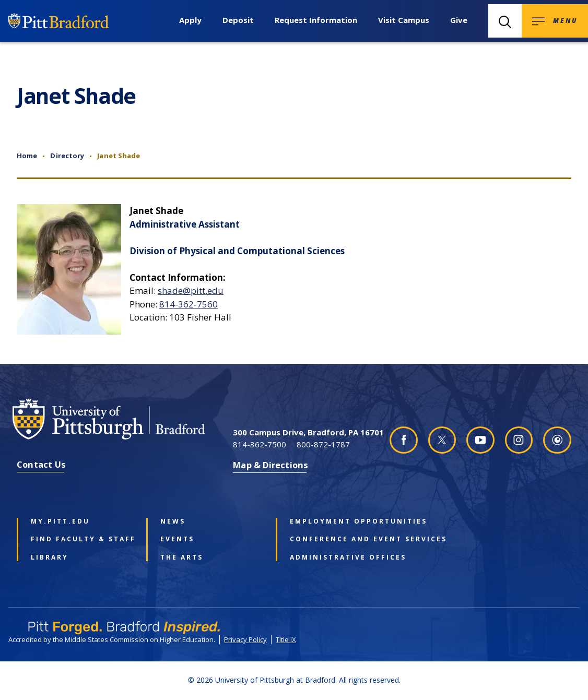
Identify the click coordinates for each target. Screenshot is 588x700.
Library (50, 557)
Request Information (316, 20)
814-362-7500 (260, 444)
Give (459, 20)
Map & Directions (271, 465)
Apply (190, 20)
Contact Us (41, 464)
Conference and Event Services (339, 539)
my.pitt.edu (60, 521)
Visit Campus (404, 20)
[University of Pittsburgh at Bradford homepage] (121, 419)
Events (177, 539)
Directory (67, 156)
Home (27, 156)
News (173, 521)
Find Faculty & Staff (80, 539)
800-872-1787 (323, 444)
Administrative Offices (339, 557)
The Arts (182, 557)
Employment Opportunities (339, 521)
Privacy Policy (245, 639)
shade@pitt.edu (191, 290)
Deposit (238, 20)
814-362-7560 (189, 304)
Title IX (286, 639)
